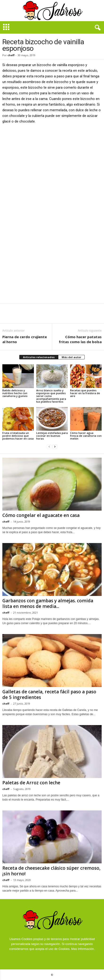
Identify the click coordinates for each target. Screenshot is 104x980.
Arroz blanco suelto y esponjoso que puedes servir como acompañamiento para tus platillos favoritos (51, 396)
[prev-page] (49, 446)
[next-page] (55, 446)
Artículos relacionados (39, 357)
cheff (11, 55)
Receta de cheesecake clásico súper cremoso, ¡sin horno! (51, 871)
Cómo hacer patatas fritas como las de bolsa (80, 339)
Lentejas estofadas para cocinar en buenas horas (52, 436)
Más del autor (71, 357)
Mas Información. (83, 949)
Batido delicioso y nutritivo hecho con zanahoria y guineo (15, 393)
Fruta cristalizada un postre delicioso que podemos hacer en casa (18, 436)
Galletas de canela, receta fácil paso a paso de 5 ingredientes (49, 694)
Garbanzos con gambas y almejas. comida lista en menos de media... (48, 603)
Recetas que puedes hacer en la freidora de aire (85, 393)
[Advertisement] (52, 182)
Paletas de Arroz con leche (31, 783)
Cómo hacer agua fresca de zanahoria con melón (86, 436)
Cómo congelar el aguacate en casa (41, 515)
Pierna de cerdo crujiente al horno (25, 339)
